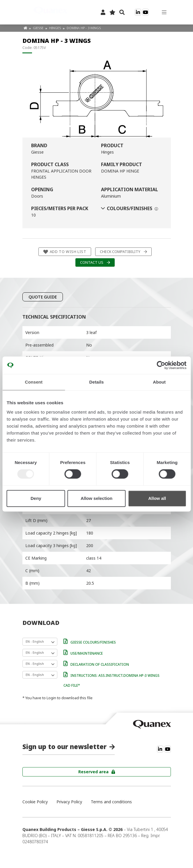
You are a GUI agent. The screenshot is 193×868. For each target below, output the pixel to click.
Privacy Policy (69, 802)
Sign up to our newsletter (64, 746)
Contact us (92, 262)
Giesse (39, 28)
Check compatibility (120, 252)
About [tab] (159, 382)
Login (51, 698)
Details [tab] (97, 382)
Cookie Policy (35, 802)
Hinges (55, 28)
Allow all (157, 498)
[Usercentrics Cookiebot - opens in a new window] (161, 365)
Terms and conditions (111, 802)
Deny (36, 498)
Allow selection (96, 498)
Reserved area (93, 772)
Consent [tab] (34, 382)
